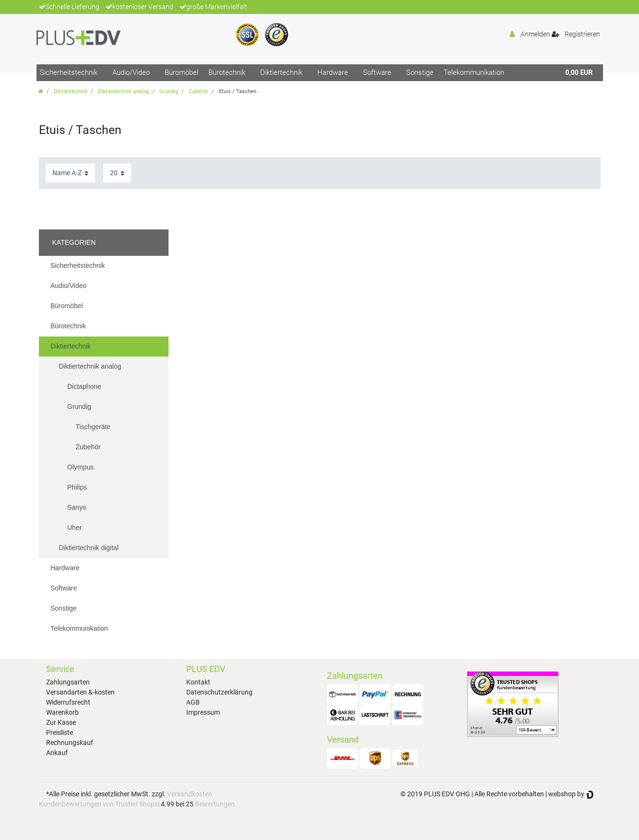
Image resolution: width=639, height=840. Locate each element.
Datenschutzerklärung (219, 692)
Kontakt (198, 682)
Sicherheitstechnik (69, 72)
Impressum (203, 712)
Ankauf (57, 753)
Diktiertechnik (281, 72)
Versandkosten (190, 794)
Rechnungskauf (70, 743)
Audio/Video (131, 72)
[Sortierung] (70, 173)
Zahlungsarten (68, 682)
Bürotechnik (227, 72)
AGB (193, 702)
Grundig (169, 91)
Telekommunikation (474, 72)
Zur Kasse (61, 722)
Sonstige (420, 72)
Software (377, 72)
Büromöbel (181, 72)
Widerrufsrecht (68, 702)
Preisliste (60, 732)
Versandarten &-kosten (80, 692)
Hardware (333, 72)
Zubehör (199, 91)
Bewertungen (215, 804)
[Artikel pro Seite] (117, 173)
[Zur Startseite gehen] (41, 91)
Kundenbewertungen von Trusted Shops (98, 804)
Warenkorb (62, 712)
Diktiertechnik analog (123, 91)
